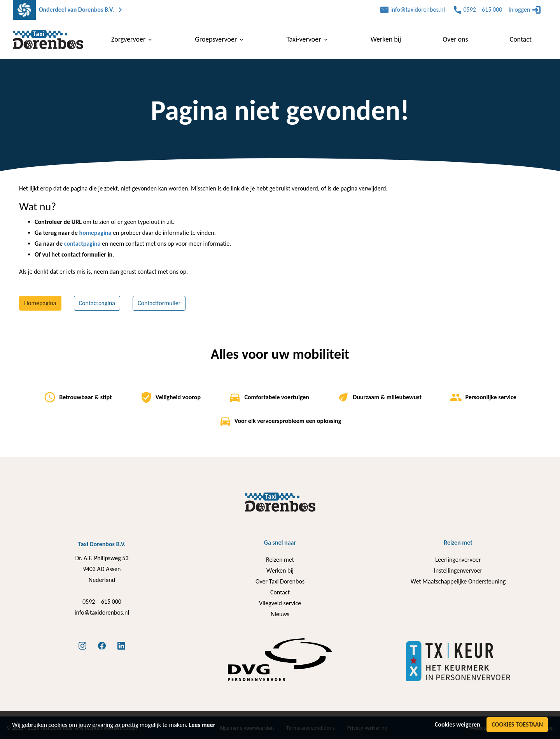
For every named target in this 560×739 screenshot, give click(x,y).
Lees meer (202, 725)
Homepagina (40, 303)
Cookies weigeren (458, 724)
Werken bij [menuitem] (386, 39)
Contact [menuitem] (521, 39)
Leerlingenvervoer (458, 560)
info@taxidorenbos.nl (102, 612)
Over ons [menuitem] (455, 39)
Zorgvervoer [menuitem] (132, 39)
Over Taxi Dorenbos (280, 581)
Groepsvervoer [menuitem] (220, 39)
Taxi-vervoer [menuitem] (307, 39)
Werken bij (280, 570)
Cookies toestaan (517, 724)
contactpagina (82, 244)
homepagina (95, 233)
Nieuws (280, 614)
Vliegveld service (280, 603)
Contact (280, 592)
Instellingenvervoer (458, 570)
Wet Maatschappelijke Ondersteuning (458, 581)
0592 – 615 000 (102, 602)
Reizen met (280, 560)
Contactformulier (159, 303)
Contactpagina (97, 303)
